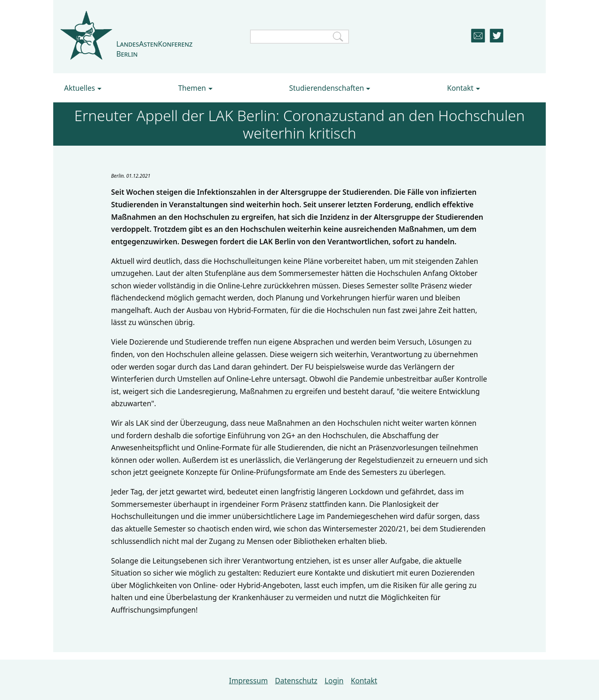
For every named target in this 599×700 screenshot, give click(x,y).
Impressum (249, 680)
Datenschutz (296, 680)
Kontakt (364, 680)
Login (334, 680)
